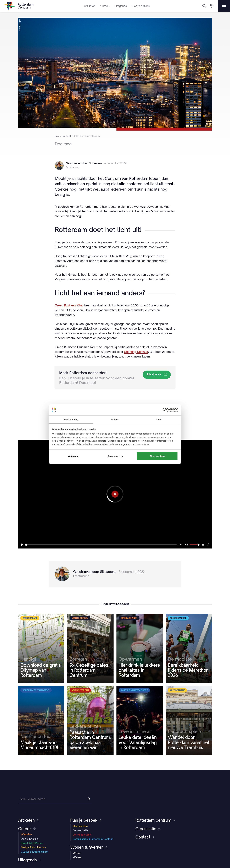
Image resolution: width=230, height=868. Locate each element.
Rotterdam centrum (155, 820)
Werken (77, 857)
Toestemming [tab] (71, 419)
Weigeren (73, 456)
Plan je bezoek (141, 6)
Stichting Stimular (136, 352)
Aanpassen (115, 456)
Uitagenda (121, 6)
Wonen (77, 853)
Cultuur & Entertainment (35, 852)
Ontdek (105, 6)
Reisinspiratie (81, 830)
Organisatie (148, 829)
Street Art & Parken (32, 843)
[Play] (22, 545)
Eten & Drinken (29, 839)
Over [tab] (159, 419)
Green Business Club (69, 305)
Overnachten (80, 826)
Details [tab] (115, 419)
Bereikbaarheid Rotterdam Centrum (93, 839)
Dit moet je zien (82, 835)
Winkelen (26, 834)
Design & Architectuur (33, 847)
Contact (145, 837)
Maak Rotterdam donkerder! (83, 373)
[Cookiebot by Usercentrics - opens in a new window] (165, 410)
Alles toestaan (157, 456)
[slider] (101, 545)
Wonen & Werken (89, 847)
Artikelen (90, 6)
